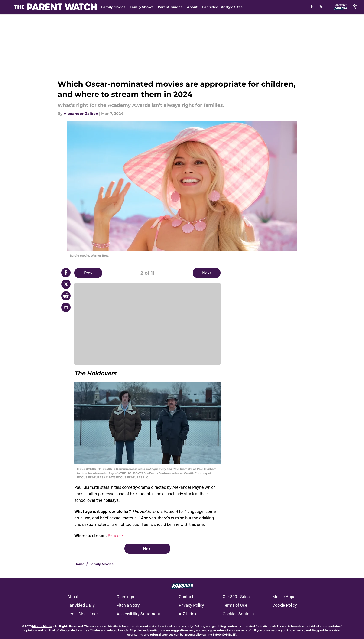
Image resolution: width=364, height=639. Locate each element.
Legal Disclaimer (83, 614)
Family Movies (113, 7)
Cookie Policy (285, 605)
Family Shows (141, 7)
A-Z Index (188, 614)
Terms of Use (235, 605)
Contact (186, 597)
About (192, 7)
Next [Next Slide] (207, 273)
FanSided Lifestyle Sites (222, 7)
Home (79, 564)
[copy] (66, 307)
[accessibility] (355, 6)
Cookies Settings (238, 614)
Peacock (116, 536)
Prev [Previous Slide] (88, 273)
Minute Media (42, 626)
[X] (321, 7)
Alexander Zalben (81, 114)
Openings (125, 597)
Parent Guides (170, 7)
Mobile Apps (284, 597)
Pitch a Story (128, 605)
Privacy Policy (191, 605)
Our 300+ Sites (236, 597)
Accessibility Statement (138, 614)
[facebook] (312, 7)
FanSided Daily (81, 605)
